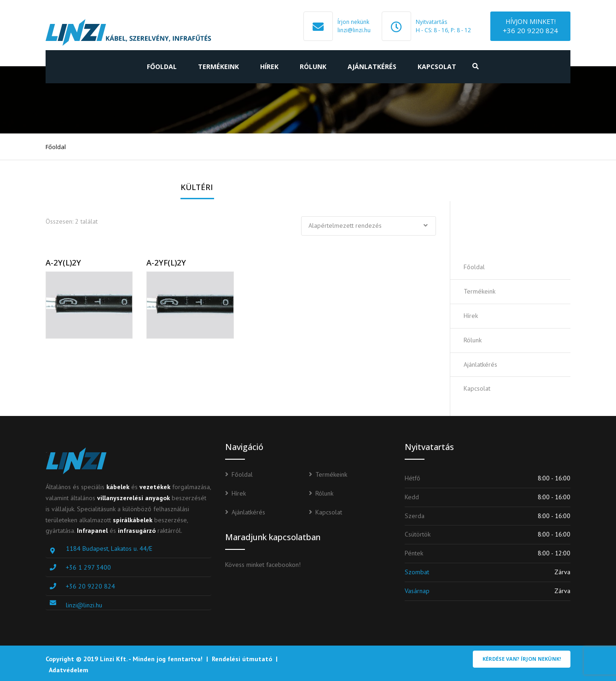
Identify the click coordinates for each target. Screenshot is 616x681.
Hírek (269, 66)
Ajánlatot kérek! (517, 228)
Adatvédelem (69, 670)
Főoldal (162, 66)
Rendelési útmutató (242, 659)
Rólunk (313, 66)
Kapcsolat (437, 66)
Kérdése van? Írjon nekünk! (522, 659)
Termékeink (218, 66)
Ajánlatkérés (372, 66)
